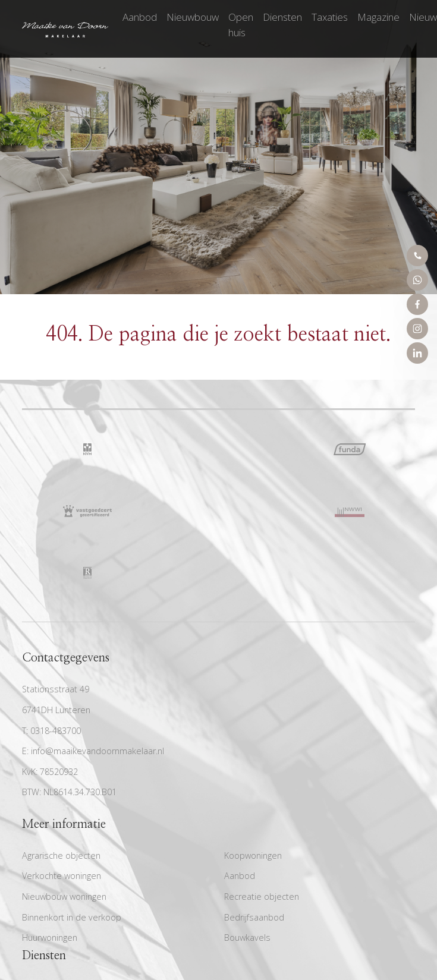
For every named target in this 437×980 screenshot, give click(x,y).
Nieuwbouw (193, 17)
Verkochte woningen (62, 876)
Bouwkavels (247, 938)
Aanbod (140, 17)
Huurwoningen (50, 938)
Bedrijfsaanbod (254, 917)
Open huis (241, 25)
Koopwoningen (253, 855)
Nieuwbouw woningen (64, 897)
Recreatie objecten (262, 897)
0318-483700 (56, 731)
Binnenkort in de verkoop (72, 917)
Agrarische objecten (61, 855)
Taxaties (330, 17)
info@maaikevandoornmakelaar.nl (98, 751)
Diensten (282, 17)
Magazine (378, 17)
